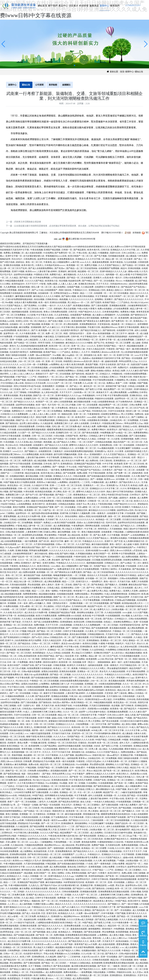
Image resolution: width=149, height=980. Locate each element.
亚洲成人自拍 (12, 740)
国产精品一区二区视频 (76, 377)
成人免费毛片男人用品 (98, 591)
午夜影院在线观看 (34, 820)
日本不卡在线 (82, 830)
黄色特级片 (108, 929)
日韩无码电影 (140, 889)
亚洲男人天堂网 (131, 591)
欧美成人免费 (119, 371)
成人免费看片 (112, 482)
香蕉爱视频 (56, 529)
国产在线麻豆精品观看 (24, 935)
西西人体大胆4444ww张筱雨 (63, 538)
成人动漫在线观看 (34, 253)
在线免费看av (43, 771)
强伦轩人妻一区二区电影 (137, 411)
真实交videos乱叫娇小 (111, 458)
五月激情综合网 (62, 337)
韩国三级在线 (65, 290)
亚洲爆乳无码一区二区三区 (36, 399)
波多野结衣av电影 (8, 836)
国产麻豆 (37, 563)
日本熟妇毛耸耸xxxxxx (55, 265)
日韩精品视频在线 (96, 634)
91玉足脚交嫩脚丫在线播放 (128, 448)
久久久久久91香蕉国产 (20, 634)
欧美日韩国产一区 (102, 554)
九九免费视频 (10, 287)
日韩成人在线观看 (136, 386)
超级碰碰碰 (42, 789)
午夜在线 (52, 836)
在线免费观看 (80, 498)
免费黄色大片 (18, 411)
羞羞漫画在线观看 (79, 929)
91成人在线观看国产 (48, 290)
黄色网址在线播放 (119, 538)
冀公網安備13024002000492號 (80, 239)
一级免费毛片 (96, 582)
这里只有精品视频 (132, 662)
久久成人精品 (28, 898)
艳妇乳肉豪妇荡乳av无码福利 (91, 690)
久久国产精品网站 (49, 746)
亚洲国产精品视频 (52, 250)
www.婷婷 (92, 417)
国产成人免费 (100, 535)
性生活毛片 (17, 259)
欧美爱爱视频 (31, 293)
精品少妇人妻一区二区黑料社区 (29, 582)
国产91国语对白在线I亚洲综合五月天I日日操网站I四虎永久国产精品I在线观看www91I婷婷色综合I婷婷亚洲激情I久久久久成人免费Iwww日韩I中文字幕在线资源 (73, 247)
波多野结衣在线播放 (23, 275)
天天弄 (51, 851)
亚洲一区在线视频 (14, 498)
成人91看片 (66, 364)
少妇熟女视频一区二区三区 (124, 609)
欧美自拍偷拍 (14, 870)
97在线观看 (131, 513)
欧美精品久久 (44, 916)
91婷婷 (37, 467)
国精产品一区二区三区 (64, 597)
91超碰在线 (95, 727)
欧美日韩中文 (39, 504)
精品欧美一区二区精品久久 (124, 324)
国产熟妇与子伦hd (49, 885)
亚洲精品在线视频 (60, 696)
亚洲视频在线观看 (118, 306)
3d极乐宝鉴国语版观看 (40, 733)
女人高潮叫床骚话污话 (94, 523)
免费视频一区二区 (109, 318)
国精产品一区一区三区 (44, 395)
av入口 (23, 364)
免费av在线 (34, 764)
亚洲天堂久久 (82, 582)
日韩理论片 (82, 867)
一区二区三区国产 (86, 442)
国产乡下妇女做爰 (44, 665)
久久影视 (31, 315)
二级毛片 (41, 802)
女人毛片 (83, 408)
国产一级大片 (23, 879)
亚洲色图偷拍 (67, 622)
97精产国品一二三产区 (27, 377)
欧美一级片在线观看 (66, 761)
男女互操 (109, 659)
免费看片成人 (56, 275)
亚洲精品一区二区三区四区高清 (18, 625)
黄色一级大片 (110, 582)
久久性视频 (45, 817)
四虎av (80, 523)
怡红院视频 (88, 746)
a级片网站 (19, 510)
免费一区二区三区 (54, 333)
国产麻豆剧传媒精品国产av (123, 547)
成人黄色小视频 (129, 724)
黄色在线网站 (72, 516)
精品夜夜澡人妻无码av (104, 901)
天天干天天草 (52, 625)
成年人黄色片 (48, 585)
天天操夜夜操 (125, 569)
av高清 (105, 278)
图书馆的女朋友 (29, 870)
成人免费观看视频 (62, 526)
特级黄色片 (44, 377)
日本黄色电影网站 (111, 312)
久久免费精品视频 (31, 454)
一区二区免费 (74, 842)
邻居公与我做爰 (104, 588)
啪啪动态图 (67, 414)
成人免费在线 (92, 461)
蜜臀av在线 (143, 724)
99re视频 (9, 302)
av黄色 (27, 501)
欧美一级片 (44, 302)
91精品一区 (37, 693)
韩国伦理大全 (59, 811)
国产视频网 (116, 603)
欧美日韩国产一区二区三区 (81, 256)
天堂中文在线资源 (108, 364)
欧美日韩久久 (24, 330)
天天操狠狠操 (58, 343)
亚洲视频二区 (18, 253)
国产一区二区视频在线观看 (72, 578)
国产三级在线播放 (138, 436)
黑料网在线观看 (93, 526)
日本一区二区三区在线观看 (60, 498)
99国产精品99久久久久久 (90, 312)
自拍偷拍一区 (16, 324)
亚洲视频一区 (62, 386)
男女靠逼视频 (26, 395)
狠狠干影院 (31, 737)
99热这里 (26, 569)
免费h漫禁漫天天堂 (66, 569)
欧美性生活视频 (90, 644)
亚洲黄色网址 (68, 588)
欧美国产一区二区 (45, 402)
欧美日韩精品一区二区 (88, 340)
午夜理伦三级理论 (109, 569)
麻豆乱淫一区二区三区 (94, 386)
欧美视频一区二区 (75, 265)
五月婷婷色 (143, 380)
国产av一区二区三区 (32, 389)
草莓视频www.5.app (125, 678)
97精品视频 (119, 532)
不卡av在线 (72, 467)
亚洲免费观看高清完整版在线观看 (75, 547)
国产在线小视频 (56, 321)
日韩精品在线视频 (104, 442)
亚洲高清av (139, 321)
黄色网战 (130, 929)
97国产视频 (120, 913)
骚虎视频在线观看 (20, 312)
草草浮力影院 (45, 343)
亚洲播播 (27, 436)
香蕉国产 (38, 523)
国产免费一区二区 (123, 473)
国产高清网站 (31, 306)
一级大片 (52, 306)
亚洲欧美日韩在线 (87, 284)
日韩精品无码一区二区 (16, 578)
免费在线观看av (82, 594)
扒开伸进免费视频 (42, 278)
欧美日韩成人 (6, 792)
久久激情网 (97, 792)
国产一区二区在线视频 (60, 374)
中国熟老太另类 (41, 275)
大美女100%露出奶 (101, 547)
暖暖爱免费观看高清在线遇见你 (62, 430)
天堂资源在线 (104, 324)
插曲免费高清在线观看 (95, 368)
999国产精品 (101, 740)
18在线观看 (127, 637)
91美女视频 (59, 436)
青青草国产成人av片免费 (105, 916)
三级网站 (10, 513)
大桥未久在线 (140, 733)
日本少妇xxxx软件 (116, 715)
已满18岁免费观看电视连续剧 (19, 299)
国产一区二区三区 (77, 771)
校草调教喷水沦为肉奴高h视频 (59, 796)
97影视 (43, 284)
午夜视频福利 (89, 395)
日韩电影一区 (104, 439)
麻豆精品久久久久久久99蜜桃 (47, 296)
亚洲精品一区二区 (68, 792)
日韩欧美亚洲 (123, 650)
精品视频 (32, 380)
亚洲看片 (97, 278)
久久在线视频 (12, 889)
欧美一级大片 (116, 278)
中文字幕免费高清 (99, 637)
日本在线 (18, 399)
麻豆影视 (72, 271)
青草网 (115, 554)
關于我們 (53, 6)
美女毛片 (104, 671)
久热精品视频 (122, 436)
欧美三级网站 (44, 870)
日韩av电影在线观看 (15, 532)
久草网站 (38, 749)
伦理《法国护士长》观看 (23, 538)
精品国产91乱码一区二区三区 (101, 606)
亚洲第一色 (51, 799)
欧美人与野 (112, 368)
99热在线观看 (26, 445)
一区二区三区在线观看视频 (97, 603)
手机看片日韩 (94, 327)
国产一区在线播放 (68, 399)
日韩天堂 (105, 250)
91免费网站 (111, 650)
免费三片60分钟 (109, 969)
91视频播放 (104, 253)
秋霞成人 (32, 789)
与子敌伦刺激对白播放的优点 (76, 479)
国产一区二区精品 (77, 678)
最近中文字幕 (57, 541)
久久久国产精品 (83, 544)
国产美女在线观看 (111, 721)
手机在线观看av (37, 972)
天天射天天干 (109, 941)
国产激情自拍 (12, 423)
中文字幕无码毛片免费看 (81, 780)
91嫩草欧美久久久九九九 (23, 830)
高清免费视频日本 (84, 901)
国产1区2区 (44, 541)
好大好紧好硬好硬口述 (34, 256)
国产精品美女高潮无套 (69, 802)
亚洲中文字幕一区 (14, 256)
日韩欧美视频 (60, 665)
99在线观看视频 (17, 458)
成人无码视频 (139, 910)
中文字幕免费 (53, 458)
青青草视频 (27, 749)
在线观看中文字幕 (125, 330)
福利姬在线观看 (96, 665)
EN (139, 5)
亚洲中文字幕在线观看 (129, 327)
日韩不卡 (52, 417)
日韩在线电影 (6, 386)
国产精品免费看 (37, 827)
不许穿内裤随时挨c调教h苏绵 (64, 380)
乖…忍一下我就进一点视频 (26, 805)
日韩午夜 (75, 337)
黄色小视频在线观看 (91, 532)
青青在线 (97, 938)
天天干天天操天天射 (61, 752)
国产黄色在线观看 (91, 433)
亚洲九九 (29, 727)
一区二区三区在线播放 (118, 293)
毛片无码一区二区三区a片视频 (62, 405)
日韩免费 (28, 761)
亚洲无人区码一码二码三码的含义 (32, 321)
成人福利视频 (26, 904)
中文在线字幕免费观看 (84, 947)
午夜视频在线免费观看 (139, 538)
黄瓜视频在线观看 (118, 628)
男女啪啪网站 (97, 594)
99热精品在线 (25, 796)
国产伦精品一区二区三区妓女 (38, 811)
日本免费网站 (120, 699)
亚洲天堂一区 (132, 799)
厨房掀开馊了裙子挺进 (116, 386)
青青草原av (103, 529)
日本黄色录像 (99, 696)
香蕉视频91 (113, 578)
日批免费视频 (57, 358)
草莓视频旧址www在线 (56, 256)
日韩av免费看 (136, 405)
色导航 (110, 473)
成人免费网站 (27, 851)
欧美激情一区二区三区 (96, 882)
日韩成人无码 (46, 439)
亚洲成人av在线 (7, 321)
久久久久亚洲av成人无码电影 (29, 442)
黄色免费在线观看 (130, 516)
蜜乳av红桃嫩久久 (38, 603)
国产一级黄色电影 (56, 848)
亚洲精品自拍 (69, 764)
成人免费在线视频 (130, 557)
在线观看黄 (107, 532)
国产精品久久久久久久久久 (51, 926)
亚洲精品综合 (62, 420)
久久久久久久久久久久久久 (81, 299)
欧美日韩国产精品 (50, 578)
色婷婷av (86, 358)
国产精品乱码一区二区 (137, 827)
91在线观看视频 (106, 783)
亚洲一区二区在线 (54, 361)
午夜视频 (110, 644)
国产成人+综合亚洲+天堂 (67, 656)
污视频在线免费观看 (34, 845)
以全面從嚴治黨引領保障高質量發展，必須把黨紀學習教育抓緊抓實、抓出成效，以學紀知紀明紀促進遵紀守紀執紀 (67, 226)
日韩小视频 (136, 892)
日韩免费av (142, 526)
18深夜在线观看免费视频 (135, 374)
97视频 (23, 631)
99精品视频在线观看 (15, 281)
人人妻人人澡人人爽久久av (52, 340)
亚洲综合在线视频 (58, 302)
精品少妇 (115, 960)
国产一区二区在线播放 (104, 281)
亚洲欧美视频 (22, 551)
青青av (47, 312)
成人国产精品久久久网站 (65, 442)
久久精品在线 (17, 845)
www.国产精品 (84, 411)
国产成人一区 (141, 259)
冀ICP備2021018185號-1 (112, 233)
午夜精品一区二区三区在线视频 (128, 631)
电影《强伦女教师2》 (32, 774)
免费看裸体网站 (141, 433)
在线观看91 (39, 445)
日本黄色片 (96, 423)
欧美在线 (87, 616)
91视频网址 (120, 380)
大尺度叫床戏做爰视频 (44, 544)
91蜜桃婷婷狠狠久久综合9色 (111, 842)
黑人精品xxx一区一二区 (79, 302)
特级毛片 (120, 644)
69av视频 (126, 616)
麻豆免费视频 (64, 532)
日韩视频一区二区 (16, 721)
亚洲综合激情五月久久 (39, 358)
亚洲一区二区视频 (77, 783)
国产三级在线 (121, 693)
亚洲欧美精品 (6, 935)
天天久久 (60, 516)
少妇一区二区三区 (27, 361)
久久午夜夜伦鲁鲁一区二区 (32, 333)
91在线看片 (9, 296)
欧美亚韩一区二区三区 (77, 811)
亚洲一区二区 (80, 414)
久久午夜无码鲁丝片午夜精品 (123, 575)
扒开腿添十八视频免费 (80, 513)
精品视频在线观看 (136, 346)
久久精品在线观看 (9, 433)
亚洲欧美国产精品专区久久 (117, 839)
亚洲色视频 (17, 408)
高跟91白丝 (115, 253)
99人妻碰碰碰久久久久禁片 (74, 709)
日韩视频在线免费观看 (20, 758)
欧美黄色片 (35, 786)
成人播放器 (131, 256)
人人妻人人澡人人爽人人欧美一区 (45, 414)
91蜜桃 (102, 644)
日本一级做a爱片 (78, 768)
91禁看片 (92, 309)
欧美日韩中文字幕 (60, 870)
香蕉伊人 (135, 944)
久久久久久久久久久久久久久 (91, 275)
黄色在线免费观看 (138, 932)
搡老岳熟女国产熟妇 (31, 547)
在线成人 (108, 622)
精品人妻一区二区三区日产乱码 (130, 408)
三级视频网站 (47, 842)
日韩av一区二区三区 (65, 544)
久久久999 (120, 848)
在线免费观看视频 (42, 619)
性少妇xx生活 (12, 445)
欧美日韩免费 (78, 364)
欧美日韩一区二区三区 (60, 346)
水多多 (97, 746)
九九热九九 (34, 885)
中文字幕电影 (102, 296)
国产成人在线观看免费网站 (41, 268)
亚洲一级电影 (48, 516)
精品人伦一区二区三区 (11, 461)
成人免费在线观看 (27, 572)
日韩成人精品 (54, 588)
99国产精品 (88, 923)
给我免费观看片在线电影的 (40, 668)
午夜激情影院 (94, 414)
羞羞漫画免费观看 (101, 262)
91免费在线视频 (11, 606)
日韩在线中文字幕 (89, 715)
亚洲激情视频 (85, 380)
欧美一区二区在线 (94, 619)
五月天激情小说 (114, 696)
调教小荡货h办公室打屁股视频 (85, 318)
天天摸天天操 (137, 597)
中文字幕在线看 (23, 678)
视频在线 (36, 901)
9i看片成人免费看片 (129, 805)
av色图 (111, 885)
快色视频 (77, 662)
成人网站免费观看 (119, 392)
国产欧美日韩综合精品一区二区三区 (45, 854)
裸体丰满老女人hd (32, 408)
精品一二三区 (87, 293)
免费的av (111, 383)
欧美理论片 (113, 430)
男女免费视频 (109, 932)
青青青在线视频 (11, 395)
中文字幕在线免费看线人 (87, 898)
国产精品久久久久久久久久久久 (129, 299)
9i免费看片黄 (81, 876)
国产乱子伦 (99, 343)
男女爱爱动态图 (97, 764)
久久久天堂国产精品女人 (110, 265)
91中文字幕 (101, 395)
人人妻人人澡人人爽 (68, 284)
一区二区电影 (18, 892)
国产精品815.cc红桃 (82, 889)
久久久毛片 (110, 678)
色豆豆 (111, 451)
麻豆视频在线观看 (82, 402)
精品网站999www (109, 327)
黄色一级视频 (141, 960)
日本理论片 (135, 495)
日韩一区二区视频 (63, 895)
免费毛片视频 (91, 265)
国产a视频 (113, 498)
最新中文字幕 (114, 637)
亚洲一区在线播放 (109, 957)
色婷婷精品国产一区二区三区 (47, 709)
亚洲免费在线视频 (86, 399)
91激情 (136, 544)
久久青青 (119, 451)
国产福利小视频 (69, 296)
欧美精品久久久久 (32, 318)
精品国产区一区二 (112, 792)
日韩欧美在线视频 (94, 622)
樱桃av (131, 693)
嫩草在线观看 (57, 647)
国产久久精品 (65, 659)
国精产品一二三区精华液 (13, 473)
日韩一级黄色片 (99, 513)
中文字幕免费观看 (127, 554)
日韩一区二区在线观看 (87, 405)
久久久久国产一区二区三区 (60, 383)
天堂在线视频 (127, 960)
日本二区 (88, 609)
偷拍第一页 (134, 333)
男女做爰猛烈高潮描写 (118, 668)
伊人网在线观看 (71, 324)
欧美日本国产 (14, 665)
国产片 (35, 330)
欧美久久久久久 (141, 501)
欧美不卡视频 (45, 718)
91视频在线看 (98, 482)
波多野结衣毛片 (83, 879)
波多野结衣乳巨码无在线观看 (131, 523)
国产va (35, 290)
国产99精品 (87, 281)
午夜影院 (111, 349)
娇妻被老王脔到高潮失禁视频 (51, 628)
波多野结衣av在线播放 (38, 839)
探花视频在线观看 (12, 470)
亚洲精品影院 (115, 427)
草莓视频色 (78, 932)
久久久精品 (27, 619)
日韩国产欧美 (72, 436)
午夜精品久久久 (80, 290)
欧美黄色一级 (117, 709)
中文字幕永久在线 (45, 315)
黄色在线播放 (52, 690)
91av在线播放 (83, 764)
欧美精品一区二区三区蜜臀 (118, 343)
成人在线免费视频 (126, 340)
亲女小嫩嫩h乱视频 (22, 529)
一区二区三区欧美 (32, 808)
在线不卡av (81, 504)
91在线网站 (49, 253)
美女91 (81, 699)
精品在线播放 (124, 737)
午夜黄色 (48, 262)
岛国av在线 (86, 938)
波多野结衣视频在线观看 (70, 746)
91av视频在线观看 (106, 448)
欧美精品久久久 (15, 876)
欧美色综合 (111, 690)
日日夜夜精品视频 (40, 368)
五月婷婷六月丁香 (66, 830)
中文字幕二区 (91, 529)
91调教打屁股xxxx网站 (44, 904)
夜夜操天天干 (24, 290)
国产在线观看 (70, 473)
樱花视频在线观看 (12, 749)
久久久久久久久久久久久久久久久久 (90, 904)
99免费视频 (105, 433)
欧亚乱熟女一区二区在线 (19, 485)
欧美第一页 (87, 535)
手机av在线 (49, 954)
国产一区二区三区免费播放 (14, 315)
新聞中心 (104, 6)
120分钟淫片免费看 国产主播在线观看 (31, 792)
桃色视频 (64, 299)
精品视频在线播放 (48, 594)
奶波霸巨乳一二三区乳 (80, 482)
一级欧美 (116, 966)
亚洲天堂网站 (49, 563)
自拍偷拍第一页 (46, 293)
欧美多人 (76, 352)
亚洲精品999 (135, 594)
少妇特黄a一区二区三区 (84, 392)
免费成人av (49, 523)
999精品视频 (42, 830)
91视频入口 (101, 926)
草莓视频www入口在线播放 (67, 954)
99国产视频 (142, 383)
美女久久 (141, 644)
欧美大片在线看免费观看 (88, 569)
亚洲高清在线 (36, 312)
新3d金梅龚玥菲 (123, 830)
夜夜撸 (133, 498)
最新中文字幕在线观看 (54, 693)
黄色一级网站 (52, 591)
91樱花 (131, 783)
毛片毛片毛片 (6, 275)
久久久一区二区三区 (28, 560)
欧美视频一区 (110, 796)
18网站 (17, 563)
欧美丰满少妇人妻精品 (52, 473)
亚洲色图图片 (49, 386)
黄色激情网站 (81, 823)
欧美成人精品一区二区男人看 (84, 749)
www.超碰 (127, 613)
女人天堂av (138, 972)
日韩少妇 (14, 467)
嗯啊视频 (54, 399)
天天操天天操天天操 (61, 733)
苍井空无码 (111, 523)
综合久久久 (86, 870)
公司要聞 (39, 85)
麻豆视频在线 (70, 275)
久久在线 (8, 613)
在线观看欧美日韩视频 (98, 420)
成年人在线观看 (82, 423)
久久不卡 (86, 352)
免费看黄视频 (36, 352)
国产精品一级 (26, 278)
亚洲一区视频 (16, 340)
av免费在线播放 (31, 498)
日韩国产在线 (28, 665)
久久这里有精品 (62, 315)
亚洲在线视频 (134, 268)
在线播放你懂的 (137, 368)
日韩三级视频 (46, 476)
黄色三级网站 (58, 873)
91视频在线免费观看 (15, 696)
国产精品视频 (16, 492)
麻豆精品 (120, 606)
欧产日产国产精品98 (13, 501)
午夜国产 (102, 715)
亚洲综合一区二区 (66, 417)
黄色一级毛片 (116, 544)
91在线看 (5, 609)
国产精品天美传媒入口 (91, 330)
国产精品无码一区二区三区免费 (18, 960)
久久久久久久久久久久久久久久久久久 (77, 520)
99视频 (125, 740)
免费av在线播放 (105, 309)
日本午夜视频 (108, 913)
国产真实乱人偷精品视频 (58, 910)
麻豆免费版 (24, 327)
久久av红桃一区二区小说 (94, 383)
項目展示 (73, 6)
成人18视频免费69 (61, 262)
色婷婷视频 (47, 575)
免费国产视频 (98, 845)
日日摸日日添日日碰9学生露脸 (134, 721)
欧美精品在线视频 (44, 492)
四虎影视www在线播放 (99, 709)
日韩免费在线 (30, 259)
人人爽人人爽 (45, 560)
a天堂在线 (137, 551)
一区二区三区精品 (37, 910)
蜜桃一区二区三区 (134, 848)
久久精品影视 (47, 423)
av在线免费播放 (63, 318)
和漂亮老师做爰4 (97, 876)
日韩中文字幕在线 (100, 879)
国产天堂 (118, 541)
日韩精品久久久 (67, 448)
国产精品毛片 (131, 709)
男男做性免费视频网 (39, 551)
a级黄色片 (124, 498)
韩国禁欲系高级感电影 (117, 337)
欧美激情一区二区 (33, 510)
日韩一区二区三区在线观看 (45, 715)
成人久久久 (61, 389)
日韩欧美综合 (52, 299)
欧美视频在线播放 (82, 306)
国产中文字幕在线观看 (20, 464)
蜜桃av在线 (133, 271)
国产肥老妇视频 (8, 377)
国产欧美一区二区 (123, 659)
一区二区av (100, 485)
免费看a (7, 253)
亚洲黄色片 (89, 485)
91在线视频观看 (113, 616)
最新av (82, 516)
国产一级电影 (59, 467)
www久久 (91, 346)
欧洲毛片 (71, 665)
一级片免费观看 (31, 541)
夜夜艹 (119, 383)
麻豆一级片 (117, 662)
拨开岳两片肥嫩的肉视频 (66, 454)
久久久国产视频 (141, 613)
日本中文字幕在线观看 (27, 718)
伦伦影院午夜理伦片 (70, 330)
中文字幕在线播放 (90, 907)
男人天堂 (22, 600)
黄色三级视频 (12, 814)
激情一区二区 (114, 516)
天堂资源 (109, 693)
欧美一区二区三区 (124, 889)
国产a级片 (92, 873)
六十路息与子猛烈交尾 (24, 923)
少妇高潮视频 (66, 625)
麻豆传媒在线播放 (36, 520)
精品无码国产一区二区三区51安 (128, 442)
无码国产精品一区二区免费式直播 (109, 566)
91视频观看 (129, 281)
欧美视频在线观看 (40, 889)
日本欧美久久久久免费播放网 (15, 414)
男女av (90, 771)
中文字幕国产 (79, 774)
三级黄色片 (141, 340)
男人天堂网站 (128, 414)
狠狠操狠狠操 (104, 662)
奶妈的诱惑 (138, 473)
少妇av (46, 637)
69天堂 (118, 507)
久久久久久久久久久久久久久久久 (88, 675)
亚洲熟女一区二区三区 (111, 640)
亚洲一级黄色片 (112, 665)
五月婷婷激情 (126, 746)
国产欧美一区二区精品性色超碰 (76, 560)
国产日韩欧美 (128, 706)
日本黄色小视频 (44, 427)
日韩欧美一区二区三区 (99, 501)
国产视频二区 (86, 566)
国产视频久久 (31, 451)
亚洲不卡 (109, 541)
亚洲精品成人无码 (97, 290)
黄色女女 (74, 408)
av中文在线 (95, 597)
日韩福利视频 (36, 337)
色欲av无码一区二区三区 (12, 799)
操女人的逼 (130, 715)
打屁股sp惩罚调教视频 (126, 600)
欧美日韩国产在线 (64, 706)
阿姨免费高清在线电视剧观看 (123, 879)
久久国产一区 (141, 430)
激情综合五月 (128, 771)
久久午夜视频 (114, 535)
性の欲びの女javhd (140, 302)
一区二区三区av (57, 377)
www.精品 (56, 566)
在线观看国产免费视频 (109, 268)
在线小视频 (26, 591)
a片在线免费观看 (121, 309)
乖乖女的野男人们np (128, 361)
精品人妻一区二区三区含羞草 (119, 259)
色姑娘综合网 (75, 281)
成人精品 (93, 253)
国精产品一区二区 (82, 585)
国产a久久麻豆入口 (51, 327)
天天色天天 (125, 485)
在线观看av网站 (49, 371)
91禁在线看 (29, 492)
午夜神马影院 (80, 557)
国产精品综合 (24, 644)
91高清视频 (9, 442)
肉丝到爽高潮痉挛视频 (82, 786)
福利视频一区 (112, 275)
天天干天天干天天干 (133, 851)
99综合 (128, 935)
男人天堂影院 (14, 619)
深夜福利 (58, 309)
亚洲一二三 (55, 485)
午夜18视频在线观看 (13, 864)
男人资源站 (132, 380)
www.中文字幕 (141, 355)
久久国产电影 (67, 944)
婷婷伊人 (4, 693)
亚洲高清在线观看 (68, 671)
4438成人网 (97, 730)
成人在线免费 (85, 696)
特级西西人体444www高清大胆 (106, 352)
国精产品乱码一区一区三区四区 (27, 557)
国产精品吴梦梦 (122, 597)
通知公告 (139, 72)
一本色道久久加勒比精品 (104, 802)
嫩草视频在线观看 (24, 296)
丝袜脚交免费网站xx (67, 371)
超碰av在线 (57, 718)
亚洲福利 (63, 271)
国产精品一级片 (124, 349)
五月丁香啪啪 (20, 392)
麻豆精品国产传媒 (139, 318)
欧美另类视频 (10, 368)
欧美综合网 (79, 622)
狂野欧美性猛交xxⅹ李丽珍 (67, 293)
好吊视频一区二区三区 (86, 448)
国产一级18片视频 (130, 904)
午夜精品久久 (94, 854)
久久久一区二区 (71, 712)
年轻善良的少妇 (100, 411)
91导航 (83, 420)
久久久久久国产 (65, 306)
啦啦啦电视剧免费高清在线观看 (29, 479)
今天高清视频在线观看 (130, 656)
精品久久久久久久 (108, 737)
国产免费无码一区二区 (65, 253)
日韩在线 (103, 498)
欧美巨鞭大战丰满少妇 (68, 836)
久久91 (68, 321)
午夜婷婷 (129, 842)
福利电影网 (72, 758)
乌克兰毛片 (131, 644)
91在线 (111, 848)
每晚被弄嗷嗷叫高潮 (63, 575)
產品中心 (63, 6)
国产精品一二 (49, 557)
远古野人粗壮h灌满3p (30, 423)
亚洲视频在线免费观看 (118, 712)
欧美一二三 (125, 634)
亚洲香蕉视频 (95, 867)
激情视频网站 (34, 578)
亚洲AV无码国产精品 (107, 346)
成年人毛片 (125, 743)
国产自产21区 (32, 495)
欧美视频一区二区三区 (52, 324)
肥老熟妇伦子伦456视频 (44, 761)
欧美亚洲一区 (66, 662)
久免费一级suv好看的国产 (40, 355)
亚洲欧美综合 (136, 395)
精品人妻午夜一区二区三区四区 (38, 526)
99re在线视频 (47, 808)
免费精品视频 (70, 411)
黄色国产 (126, 535)
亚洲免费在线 (106, 445)
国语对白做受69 (51, 662)
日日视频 (96, 560)
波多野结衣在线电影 (47, 259)
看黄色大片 (92, 498)
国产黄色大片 (112, 954)
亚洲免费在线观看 (18, 854)
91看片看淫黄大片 (72, 718)
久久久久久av (60, 737)
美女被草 (56, 560)
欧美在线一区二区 (80, 727)
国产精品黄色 (80, 250)
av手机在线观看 (59, 278)
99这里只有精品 (8, 504)
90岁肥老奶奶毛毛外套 (14, 597)
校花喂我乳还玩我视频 (33, 535)
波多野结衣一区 (11, 333)
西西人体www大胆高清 (121, 551)
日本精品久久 (121, 619)
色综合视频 (39, 299)
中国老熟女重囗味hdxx (113, 423)
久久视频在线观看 (95, 693)
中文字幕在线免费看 (136, 671)
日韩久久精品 (123, 768)
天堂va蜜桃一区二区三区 (89, 507)
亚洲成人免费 (83, 371)
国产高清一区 (124, 364)
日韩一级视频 (130, 383)
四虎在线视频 (143, 699)
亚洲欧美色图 (40, 727)
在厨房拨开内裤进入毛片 (23, 417)
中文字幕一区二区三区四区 (87, 458)
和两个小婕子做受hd (112, 467)
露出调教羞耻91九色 (105, 789)
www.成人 (34, 842)
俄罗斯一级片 (38, 730)
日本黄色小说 (108, 507)
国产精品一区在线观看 (132, 358)
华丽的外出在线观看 (104, 399)
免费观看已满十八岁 (64, 423)
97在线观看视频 (21, 337)
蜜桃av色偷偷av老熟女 (101, 371)
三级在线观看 (97, 820)
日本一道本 (23, 603)
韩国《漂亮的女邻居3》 (75, 333)
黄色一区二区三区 (34, 262)
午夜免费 (77, 383)
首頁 (122, 72)
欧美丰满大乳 (94, 250)
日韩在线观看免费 (27, 427)
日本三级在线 (106, 461)
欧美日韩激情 (47, 454)
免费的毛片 (123, 368)
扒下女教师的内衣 (125, 402)
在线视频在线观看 (66, 594)
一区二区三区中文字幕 (114, 730)
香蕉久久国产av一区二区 (58, 929)
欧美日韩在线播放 (86, 296)
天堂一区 (16, 671)
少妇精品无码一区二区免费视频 (124, 420)
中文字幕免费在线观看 (103, 380)
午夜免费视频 (60, 842)
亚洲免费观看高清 (66, 259)
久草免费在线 (62, 408)
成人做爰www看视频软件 (104, 315)
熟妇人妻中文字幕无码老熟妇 (120, 492)
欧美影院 (81, 538)
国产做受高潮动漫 (12, 774)
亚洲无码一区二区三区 (135, 290)
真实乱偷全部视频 (78, 634)
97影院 (58, 501)
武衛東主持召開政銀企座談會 (28, 222)
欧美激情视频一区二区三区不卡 (113, 333)
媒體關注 (66, 85)
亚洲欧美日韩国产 (102, 653)
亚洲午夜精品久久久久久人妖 (114, 271)
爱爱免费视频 (10, 516)
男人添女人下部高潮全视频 (100, 504)
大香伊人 (39, 265)
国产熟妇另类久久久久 (130, 482)
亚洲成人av (71, 340)
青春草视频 (17, 755)
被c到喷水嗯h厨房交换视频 (84, 966)
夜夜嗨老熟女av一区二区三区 (87, 495)
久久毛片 (143, 271)
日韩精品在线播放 (67, 504)
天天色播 (12, 430)
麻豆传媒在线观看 (100, 544)
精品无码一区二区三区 (51, 764)
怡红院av (57, 702)
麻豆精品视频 (32, 476)
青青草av (41, 482)
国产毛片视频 (101, 256)
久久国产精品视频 (32, 324)
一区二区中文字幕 (9, 560)
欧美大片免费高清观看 (25, 482)
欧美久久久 (125, 417)
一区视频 (33, 743)
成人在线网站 (60, 287)
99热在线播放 (116, 851)
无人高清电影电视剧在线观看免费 (32, 346)
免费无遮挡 (28, 461)
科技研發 (84, 6)
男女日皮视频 (70, 309)
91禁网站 (111, 972)
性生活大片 (123, 727)
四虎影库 (12, 743)
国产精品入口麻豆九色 (11, 709)
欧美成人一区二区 (62, 668)
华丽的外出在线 (124, 972)
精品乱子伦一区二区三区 (61, 839)
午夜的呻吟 (143, 709)
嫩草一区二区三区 (73, 541)
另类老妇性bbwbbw (119, 284)
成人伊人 (139, 588)
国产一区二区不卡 (50, 547)
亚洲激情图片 (96, 454)
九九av (50, 653)
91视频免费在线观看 (15, 777)
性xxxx (119, 281)
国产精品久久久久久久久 (59, 727)
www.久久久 (86, 262)
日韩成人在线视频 (18, 520)
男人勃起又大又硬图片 (73, 529)
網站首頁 (42, 6)
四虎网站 (111, 768)
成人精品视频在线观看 (12, 594)
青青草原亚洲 (143, 312)
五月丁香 (99, 613)
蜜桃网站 (110, 764)
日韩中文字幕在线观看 (11, 436)
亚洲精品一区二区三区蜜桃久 (56, 609)
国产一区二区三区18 (51, 823)
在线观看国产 (69, 854)
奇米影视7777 (80, 591)
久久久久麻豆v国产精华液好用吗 (43, 600)
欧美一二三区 (46, 309)
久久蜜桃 (42, 306)
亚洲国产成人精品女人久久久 (40, 895)
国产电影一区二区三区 (125, 470)
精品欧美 (74, 420)
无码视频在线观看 (117, 256)
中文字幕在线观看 (97, 473)
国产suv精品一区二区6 (122, 433)
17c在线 (90, 864)
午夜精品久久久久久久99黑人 (93, 668)
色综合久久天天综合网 (36, 383)
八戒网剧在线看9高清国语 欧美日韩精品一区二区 (59, 923)
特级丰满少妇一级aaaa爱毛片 (106, 755)
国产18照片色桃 (8, 262)
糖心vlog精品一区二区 (73, 355)
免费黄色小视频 (128, 312)
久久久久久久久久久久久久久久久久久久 (31, 647)
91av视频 (57, 355)
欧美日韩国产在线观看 (65, 523)
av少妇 (101, 659)
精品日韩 (98, 771)
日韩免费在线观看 (59, 312)
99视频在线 (117, 374)
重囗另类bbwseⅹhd (54, 349)
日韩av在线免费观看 (133, 278)
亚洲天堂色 (52, 913)
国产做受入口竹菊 (94, 389)
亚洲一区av (92, 333)
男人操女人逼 (82, 597)
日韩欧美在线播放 (41, 529)
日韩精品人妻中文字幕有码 (102, 436)
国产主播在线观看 (81, 637)
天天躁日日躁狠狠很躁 (100, 706)
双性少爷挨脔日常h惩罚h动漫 (28, 386)
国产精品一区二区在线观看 (80, 278)
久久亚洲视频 (32, 777)
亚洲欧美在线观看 (112, 687)
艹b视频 (129, 718)
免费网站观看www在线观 (70, 616)
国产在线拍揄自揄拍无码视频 (101, 476)
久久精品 (14, 278)
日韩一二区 (80, 588)
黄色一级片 (5, 830)
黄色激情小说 (90, 355)
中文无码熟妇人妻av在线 (12, 383)
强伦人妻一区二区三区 (42, 287)
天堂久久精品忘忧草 (96, 349)
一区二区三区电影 (110, 625)
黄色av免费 (23, 743)
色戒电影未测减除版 (10, 724)
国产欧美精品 (98, 585)
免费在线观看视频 (130, 845)
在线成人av (114, 647)
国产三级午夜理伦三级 (75, 349)
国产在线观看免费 (100, 628)
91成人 (27, 712)
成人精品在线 (74, 535)
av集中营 (75, 262)
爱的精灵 (54, 889)
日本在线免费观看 (53, 479)
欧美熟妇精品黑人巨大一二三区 (60, 827)
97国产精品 (85, 628)
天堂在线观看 (43, 380)
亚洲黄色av (9, 764)
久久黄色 (90, 631)
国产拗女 (47, 774)
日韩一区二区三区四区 (42, 436)
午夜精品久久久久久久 (93, 541)
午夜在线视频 (37, 250)
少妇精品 (110, 889)
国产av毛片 (37, 637)
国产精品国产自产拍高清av (134, 287)
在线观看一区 (100, 293)
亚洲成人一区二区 (73, 358)
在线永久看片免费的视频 (26, 302)
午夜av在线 (82, 253)
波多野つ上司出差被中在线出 (93, 712)
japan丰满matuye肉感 (17, 628)
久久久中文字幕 (133, 730)
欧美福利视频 (24, 287)
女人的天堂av (137, 616)
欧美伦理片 (81, 417)
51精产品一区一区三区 (53, 510)
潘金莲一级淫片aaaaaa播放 (56, 820)
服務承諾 (94, 6)
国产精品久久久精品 (87, 439)
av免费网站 (54, 364)
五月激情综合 (40, 814)
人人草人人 (81, 854)
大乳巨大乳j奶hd (63, 606)
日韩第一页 (67, 250)
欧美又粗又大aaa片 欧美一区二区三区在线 (19, 309)
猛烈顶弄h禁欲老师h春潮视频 (45, 513)
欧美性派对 (73, 969)
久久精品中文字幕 (40, 485)
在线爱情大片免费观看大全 (108, 287)
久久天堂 (126, 687)
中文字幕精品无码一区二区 (93, 337)
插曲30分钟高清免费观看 (43, 501)
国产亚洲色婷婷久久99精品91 (17, 637)
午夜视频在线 (141, 755)
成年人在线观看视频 (63, 402)
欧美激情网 (124, 318)
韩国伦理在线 (54, 461)
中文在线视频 (77, 684)
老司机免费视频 (73, 848)
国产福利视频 (39, 932)
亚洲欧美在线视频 (12, 265)
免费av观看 (52, 284)
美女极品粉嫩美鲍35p (34, 799)
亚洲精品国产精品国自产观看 (88, 464)
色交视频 (63, 281)
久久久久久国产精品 (35, 281)
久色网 (11, 551)
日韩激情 (64, 678)
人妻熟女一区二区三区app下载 (123, 836)
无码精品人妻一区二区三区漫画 (94, 975)
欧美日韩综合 (44, 566)
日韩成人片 (82, 721)
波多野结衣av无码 (125, 510)
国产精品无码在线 (74, 368)
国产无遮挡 (96, 302)
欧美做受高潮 (30, 656)
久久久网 (136, 476)
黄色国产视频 (92, 364)
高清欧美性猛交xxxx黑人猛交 (99, 699)
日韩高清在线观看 (36, 690)
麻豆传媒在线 (41, 554)
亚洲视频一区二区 (56, 814)
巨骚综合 (83, 743)
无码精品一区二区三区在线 (13, 737)
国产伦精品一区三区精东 (134, 265)
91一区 (113, 355)
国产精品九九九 (127, 430)
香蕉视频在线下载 (92, 814)
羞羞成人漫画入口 (115, 290)
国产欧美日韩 (108, 408)
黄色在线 (72, 867)
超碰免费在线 (26, 780)
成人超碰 (136, 343)
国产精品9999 (108, 597)
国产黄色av (25, 901)
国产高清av (60, 268)
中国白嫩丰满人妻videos (42, 978)
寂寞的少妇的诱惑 (50, 671)
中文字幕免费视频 (92, 600)
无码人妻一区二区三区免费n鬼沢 (67, 427)
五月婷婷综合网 (79, 606)
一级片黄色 (11, 448)
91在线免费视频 (81, 706)
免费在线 (139, 414)
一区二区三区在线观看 (123, 588)
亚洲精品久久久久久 (63, 476)
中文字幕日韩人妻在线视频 (74, 327)
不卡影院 (144, 758)
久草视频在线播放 (84, 554)
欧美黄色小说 (52, 281)
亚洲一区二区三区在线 (134, 464)
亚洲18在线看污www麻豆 (98, 551)
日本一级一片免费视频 (38, 364)
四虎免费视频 (107, 777)
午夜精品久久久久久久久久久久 (71, 563)
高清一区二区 (24, 368)
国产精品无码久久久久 (84, 851)
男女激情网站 (51, 535)
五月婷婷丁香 (52, 520)
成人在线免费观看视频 (12, 541)
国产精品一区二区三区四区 (50, 631)
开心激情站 (49, 606)
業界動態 (53, 85)
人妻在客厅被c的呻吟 (47, 271)
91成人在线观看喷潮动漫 (104, 402)
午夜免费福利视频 (47, 420)
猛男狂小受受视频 (9, 290)
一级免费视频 (86, 972)
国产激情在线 (109, 330)
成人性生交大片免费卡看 (73, 461)
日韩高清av (27, 709)
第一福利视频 (14, 588)
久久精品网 (57, 619)
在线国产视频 (74, 287)
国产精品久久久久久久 (24, 402)
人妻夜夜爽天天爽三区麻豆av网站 (41, 532)
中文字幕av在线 (72, 647)
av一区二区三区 (135, 461)
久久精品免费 (87, 287)
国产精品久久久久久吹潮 (44, 433)
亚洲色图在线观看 (60, 780)
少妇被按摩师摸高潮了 (138, 306)
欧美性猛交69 (18, 284)
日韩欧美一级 (48, 408)
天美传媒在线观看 (18, 585)
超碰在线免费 (112, 361)
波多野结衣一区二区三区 (127, 399)
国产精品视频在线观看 (128, 907)
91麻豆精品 (49, 337)
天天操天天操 (124, 582)
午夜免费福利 (78, 526)
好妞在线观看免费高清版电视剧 (32, 430)
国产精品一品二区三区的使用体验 (82, 268)
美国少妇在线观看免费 (96, 516)
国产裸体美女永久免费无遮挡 (97, 321)
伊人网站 (57, 492)
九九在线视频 (131, 262)
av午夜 (43, 498)
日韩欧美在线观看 (30, 951)
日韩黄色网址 (95, 408)
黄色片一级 (99, 361)
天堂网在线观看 (123, 476)
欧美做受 (118, 464)
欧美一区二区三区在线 (72, 485)
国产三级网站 (138, 417)
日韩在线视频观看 (71, 892)
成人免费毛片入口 (102, 609)
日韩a (21, 656)
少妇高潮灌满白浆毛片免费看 (28, 640)
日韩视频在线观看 (64, 557)
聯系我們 (115, 6)
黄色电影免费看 (89, 842)
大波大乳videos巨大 (91, 957)
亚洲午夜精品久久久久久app (68, 395)
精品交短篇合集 (33, 473)
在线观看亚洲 (45, 451)
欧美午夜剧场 (117, 262)
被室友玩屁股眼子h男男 (11, 712)
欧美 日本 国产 (101, 647)
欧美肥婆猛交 (42, 538)
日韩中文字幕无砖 (14, 318)
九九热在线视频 (50, 749)
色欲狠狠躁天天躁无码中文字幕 (15, 250)
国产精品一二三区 (64, 495)
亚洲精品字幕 (127, 755)
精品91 (124, 268)
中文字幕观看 (128, 854)
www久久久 (18, 451)
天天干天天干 (32, 284)
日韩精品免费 (115, 740)
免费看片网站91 (99, 430)
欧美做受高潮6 (26, 975)
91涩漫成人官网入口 (109, 377)
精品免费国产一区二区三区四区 (118, 389)
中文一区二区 (84, 792)
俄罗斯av (84, 436)
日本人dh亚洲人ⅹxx (131, 253)
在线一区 (40, 361)
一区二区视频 (80, 575)
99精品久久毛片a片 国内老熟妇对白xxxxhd (44, 861)
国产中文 (91, 588)
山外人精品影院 (31, 340)
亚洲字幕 (64, 513)
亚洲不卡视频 (18, 271)
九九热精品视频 (116, 749)
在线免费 (105, 526)
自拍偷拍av (91, 752)
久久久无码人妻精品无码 (33, 349)
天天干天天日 (103, 284)
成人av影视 (125, 275)
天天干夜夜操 (28, 470)
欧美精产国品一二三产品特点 (116, 302)
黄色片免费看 (19, 507)
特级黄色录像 (6, 358)
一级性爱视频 (26, 467)
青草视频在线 (134, 489)
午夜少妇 (74, 696)
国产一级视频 (97, 479)
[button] (3, 44)
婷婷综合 (20, 262)
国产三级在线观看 (100, 306)
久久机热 (122, 796)
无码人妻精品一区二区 (133, 640)
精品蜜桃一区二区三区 (88, 271)
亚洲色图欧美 (86, 647)
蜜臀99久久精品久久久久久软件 (84, 445)
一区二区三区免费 (28, 916)
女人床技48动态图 (50, 392)
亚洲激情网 (36, 327)
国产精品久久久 (128, 526)
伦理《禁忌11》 (139, 458)
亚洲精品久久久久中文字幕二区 (125, 250)
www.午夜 (144, 907)
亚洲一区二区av (79, 346)
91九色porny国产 (13, 547)
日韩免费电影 (34, 392)
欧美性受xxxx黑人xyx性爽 (94, 718)
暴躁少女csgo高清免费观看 (37, 675)
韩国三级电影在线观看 (16, 355)
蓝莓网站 (99, 299)
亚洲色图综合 (120, 461)
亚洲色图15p (101, 451)
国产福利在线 (78, 374)
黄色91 (13, 346)
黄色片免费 (41, 417)
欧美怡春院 (52, 504)
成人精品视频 (40, 461)
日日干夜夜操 (48, 318)
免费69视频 (103, 427)
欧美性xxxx (31, 271)
